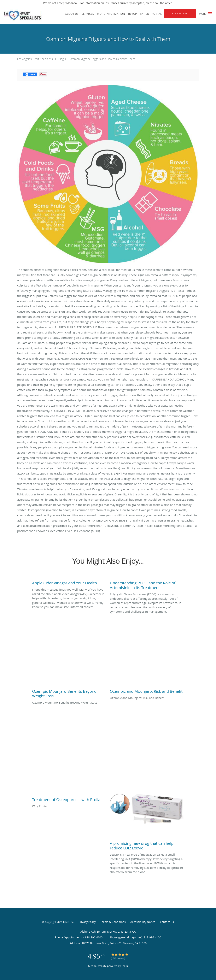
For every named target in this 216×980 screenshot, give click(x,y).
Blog (61, 59)
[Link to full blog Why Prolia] (69, 799)
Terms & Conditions (113, 922)
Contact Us (167, 922)
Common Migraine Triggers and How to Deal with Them (102, 59)
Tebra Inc (68, 922)
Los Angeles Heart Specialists (35, 59)
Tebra (125, 966)
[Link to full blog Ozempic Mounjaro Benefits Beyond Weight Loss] (69, 693)
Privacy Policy (87, 922)
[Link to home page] (21, 15)
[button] (210, 14)
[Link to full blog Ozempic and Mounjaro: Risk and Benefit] (147, 690)
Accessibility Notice (143, 922)
